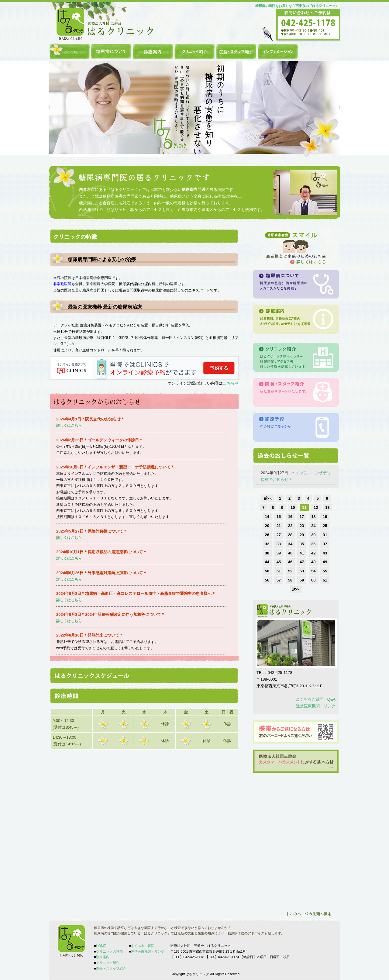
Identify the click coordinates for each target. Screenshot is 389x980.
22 (290, 526)
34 (290, 544)
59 (302, 580)
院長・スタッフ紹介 (236, 51)
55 (325, 571)
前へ (268, 498)
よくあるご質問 (143, 946)
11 (304, 507)
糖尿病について (296, 284)
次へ (296, 589)
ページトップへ (309, 914)
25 (325, 526)
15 (279, 517)
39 (279, 553)
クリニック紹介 (195, 51)
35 (302, 544)
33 (279, 544)
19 (325, 517)
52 (290, 571)
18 (313, 517)
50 (267, 571)
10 (293, 507)
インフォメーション (278, 51)
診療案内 (153, 51)
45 (279, 562)
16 (290, 517)
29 (302, 535)
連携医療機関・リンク (316, 706)
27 (279, 535)
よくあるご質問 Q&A (316, 699)
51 (279, 571)
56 (267, 580)
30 (313, 535)
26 (267, 535)
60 (313, 580)
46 (290, 562)
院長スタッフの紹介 (296, 392)
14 (267, 517)
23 (302, 526)
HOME (70, 51)
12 (316, 507)
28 (290, 535)
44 (267, 562)
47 (302, 562)
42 (313, 553)
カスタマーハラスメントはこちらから (296, 761)
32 (267, 544)
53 (302, 571)
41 (302, 553)
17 (302, 517)
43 (325, 553)
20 (267, 526)
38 (267, 553)
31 (325, 535)
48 (313, 562)
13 (327, 507)
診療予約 (296, 427)
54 (313, 571)
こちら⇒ (231, 383)
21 (279, 526)
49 (325, 562)
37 (325, 544)
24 (313, 526)
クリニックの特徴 (111, 51)
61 (325, 580)
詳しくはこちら (69, 579)
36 (313, 544)
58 (290, 580)
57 (279, 580)
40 (290, 553)
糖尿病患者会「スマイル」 (296, 248)
